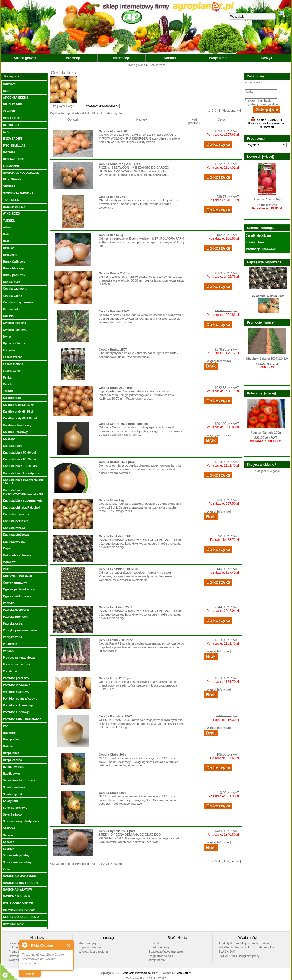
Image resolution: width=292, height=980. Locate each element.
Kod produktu (194, 121)
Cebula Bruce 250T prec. (117, 388)
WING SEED (11, 214)
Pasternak (10, 644)
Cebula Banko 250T (113, 197)
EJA (6, 132)
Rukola (8, 746)
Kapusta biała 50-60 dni (19, 452)
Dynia (7, 337)
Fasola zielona (13, 364)
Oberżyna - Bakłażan (17, 576)
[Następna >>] (231, 111)
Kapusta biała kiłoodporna (21, 473)
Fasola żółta (11, 371)
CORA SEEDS (12, 118)
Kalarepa (9, 439)
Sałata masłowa (14, 787)
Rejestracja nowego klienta (262, 104)
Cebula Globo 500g (113, 793)
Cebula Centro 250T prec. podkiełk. (124, 424)
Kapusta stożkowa (16, 535)
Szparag (9, 842)
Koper (7, 548)
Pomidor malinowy (16, 692)
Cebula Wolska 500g (270, 300)
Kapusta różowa (14, 528)
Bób (6, 234)
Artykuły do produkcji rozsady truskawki (245, 943)
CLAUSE (9, 111)
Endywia (9, 350)
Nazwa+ (142, 119)
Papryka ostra (13, 623)
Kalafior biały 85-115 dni (20, 418)
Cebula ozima (12, 296)
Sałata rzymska (14, 794)
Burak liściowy (13, 268)
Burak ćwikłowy (14, 261)
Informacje (122, 58)
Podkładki (10, 671)
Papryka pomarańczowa (20, 630)
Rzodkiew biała (13, 767)
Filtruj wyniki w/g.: (62, 106)
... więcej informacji (218, 361)
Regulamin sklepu (161, 956)
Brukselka (10, 255)
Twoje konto (218, 58)
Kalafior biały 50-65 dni (19, 405)
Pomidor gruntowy (16, 678)
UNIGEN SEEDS (14, 207)
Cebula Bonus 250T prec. (117, 273)
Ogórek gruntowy (15, 583)
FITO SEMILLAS (14, 145)
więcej (30, 973)
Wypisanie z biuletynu (93, 952)
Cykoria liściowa (14, 323)
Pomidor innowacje (16, 685)
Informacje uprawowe (261, 249)
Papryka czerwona (16, 610)
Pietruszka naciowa (17, 664)
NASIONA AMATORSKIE (20, 876)
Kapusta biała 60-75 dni (19, 459)
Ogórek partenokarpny (19, 589)
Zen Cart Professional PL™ (141, 973)
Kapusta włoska (14, 542)
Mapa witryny (87, 943)
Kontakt (170, 58)
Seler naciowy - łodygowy (21, 821)
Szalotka (9, 828)
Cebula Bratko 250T (113, 350)
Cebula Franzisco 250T (115, 716)
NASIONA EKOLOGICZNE (21, 173)
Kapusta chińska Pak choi (21, 507)
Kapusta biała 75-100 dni (20, 466)
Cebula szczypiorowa (18, 302)
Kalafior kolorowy (15, 432)
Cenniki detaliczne (258, 235)
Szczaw (8, 835)
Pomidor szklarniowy (18, 705)
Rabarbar (9, 733)
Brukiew (9, 248)
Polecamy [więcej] (262, 393)
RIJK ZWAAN (12, 179)
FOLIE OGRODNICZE (18, 903)
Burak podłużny (14, 275)
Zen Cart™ (184, 973)
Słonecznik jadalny (16, 855)
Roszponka (11, 739)
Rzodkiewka (11, 774)
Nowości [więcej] (261, 157)
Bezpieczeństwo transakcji (166, 952)
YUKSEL (9, 221)
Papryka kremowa (15, 617)
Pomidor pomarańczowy (20, 698)
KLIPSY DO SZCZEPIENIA (21, 917)
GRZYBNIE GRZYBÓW (19, 910)
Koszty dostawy (159, 947)
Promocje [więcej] (261, 322)
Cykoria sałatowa (15, 330)
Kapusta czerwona (16, 514)
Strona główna (25, 58)
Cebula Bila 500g (111, 235)
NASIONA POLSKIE (17, 896)
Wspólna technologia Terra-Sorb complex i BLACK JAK (247, 949)
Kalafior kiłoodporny (17, 425)
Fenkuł (7, 377)
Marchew (9, 562)
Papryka (9, 603)
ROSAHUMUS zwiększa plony (239, 956)
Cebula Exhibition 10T (115, 536)
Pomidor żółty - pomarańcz (22, 719)
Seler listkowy (13, 814)
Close (69, 945)
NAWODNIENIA (13, 924)
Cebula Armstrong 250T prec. (120, 164)
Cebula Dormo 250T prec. (117, 462)
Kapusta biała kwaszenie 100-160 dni (24, 482)
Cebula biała (12, 282)
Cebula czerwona (15, 289)
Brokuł (7, 241)
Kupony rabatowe (90, 947)
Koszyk (267, 58)
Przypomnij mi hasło (258, 101)
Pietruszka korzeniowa (19, 658)
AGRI (7, 91)
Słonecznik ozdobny (17, 862)
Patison (8, 651)
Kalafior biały (12, 398)
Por (5, 726)
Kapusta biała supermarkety (23, 500)
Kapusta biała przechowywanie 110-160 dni (23, 492)
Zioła (6, 869)
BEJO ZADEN (12, 104)
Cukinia (8, 316)
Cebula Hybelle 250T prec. (118, 831)
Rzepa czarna (12, 760)
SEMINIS (9, 186)
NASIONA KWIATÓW (17, 890)
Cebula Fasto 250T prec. (116, 640)
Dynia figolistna (14, 343)
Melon (7, 569)
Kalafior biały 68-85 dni (19, 412)
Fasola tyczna (12, 357)
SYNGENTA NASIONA (18, 193)
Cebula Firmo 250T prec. (116, 678)
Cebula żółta (12, 309)
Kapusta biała (12, 446)
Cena (221, 119)
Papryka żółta (12, 637)
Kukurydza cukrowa (17, 555)
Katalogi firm (254, 242)
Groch (7, 384)
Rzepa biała (11, 753)
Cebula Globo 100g (113, 755)
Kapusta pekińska (15, 521)
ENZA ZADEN (12, 138)
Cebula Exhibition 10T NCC (118, 569)
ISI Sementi (11, 166)
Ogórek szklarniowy (17, 596)
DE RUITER (11, 125)
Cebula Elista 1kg (111, 500)
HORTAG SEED (14, 159)
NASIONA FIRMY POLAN (20, 883)
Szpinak (8, 849)
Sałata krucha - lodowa (19, 780)
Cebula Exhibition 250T (116, 607)
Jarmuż (8, 391)
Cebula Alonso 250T (113, 131)
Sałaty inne (11, 801)
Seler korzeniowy (15, 808)
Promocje (73, 58)
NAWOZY (9, 84)
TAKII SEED (11, 200)
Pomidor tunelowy (16, 712)
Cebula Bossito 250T (114, 311)
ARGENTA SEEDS (15, 98)
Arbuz (7, 227)
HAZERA (9, 152)
